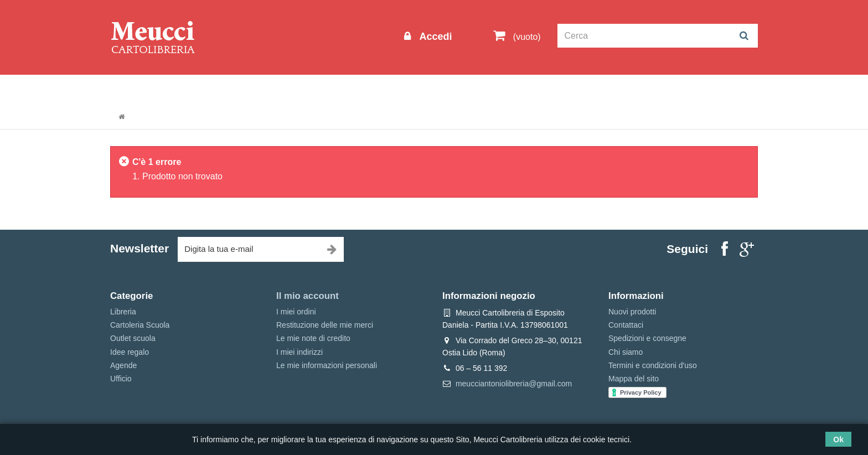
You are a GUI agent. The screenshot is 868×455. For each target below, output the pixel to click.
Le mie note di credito (313, 338)
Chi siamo (626, 352)
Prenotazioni (528, 89)
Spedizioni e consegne (647, 338)
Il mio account (308, 296)
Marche (470, 89)
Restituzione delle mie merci (325, 325)
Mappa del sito (634, 379)
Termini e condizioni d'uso (653, 365)
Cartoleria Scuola (291, 89)
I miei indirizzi (299, 352)
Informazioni (144, 89)
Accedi (434, 37)
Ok (838, 440)
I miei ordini (296, 312)
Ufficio (121, 379)
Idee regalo (415, 89)
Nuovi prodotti (632, 312)
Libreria (358, 89)
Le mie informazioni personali (327, 365)
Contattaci (626, 325)
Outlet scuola (212, 89)
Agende (123, 365)
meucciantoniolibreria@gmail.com (514, 384)
